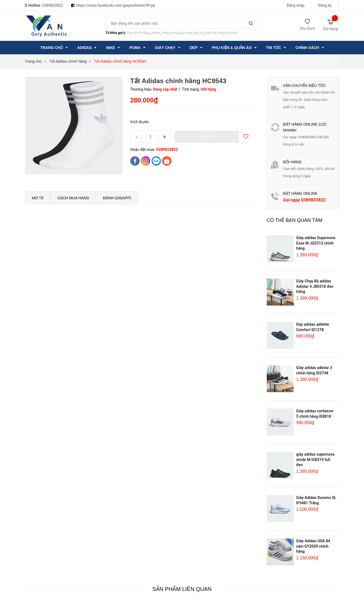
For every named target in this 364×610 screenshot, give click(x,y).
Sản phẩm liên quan (182, 589)
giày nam (185, 33)
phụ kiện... (232, 33)
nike (165, 33)
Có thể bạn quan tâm (295, 220)
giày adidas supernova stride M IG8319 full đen (316, 460)
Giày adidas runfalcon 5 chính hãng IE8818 (315, 414)
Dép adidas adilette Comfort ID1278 (313, 327)
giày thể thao (215, 33)
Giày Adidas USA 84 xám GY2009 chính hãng (313, 546)
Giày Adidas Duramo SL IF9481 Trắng (316, 500)
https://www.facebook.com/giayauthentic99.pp (116, 5)
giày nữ (198, 33)
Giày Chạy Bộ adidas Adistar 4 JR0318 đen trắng (315, 286)
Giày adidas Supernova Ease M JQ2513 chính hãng (316, 243)
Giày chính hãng (138, 33)
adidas (156, 33)
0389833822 (53, 5)
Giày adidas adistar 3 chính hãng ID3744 (314, 370)
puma (173, 33)
